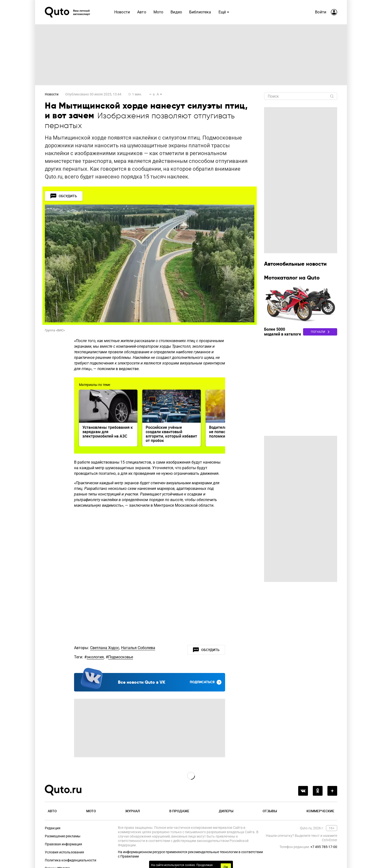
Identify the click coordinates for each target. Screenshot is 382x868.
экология (95, 657)
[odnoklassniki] (318, 791)
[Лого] (68, 12)
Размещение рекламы (63, 836)
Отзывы (270, 811)
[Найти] (332, 96)
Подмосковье (121, 657)
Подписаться (206, 682)
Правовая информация (63, 844)
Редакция (53, 828)
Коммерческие (320, 811)
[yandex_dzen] (332, 791)
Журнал (133, 811)
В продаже (179, 811)
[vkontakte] (303, 791)
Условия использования (64, 852)
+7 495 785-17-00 (324, 847)
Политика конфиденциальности (71, 860)
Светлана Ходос (105, 648)
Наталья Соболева (138, 648)
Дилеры (226, 811)
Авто (52, 811)
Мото (91, 811)
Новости (52, 94)
